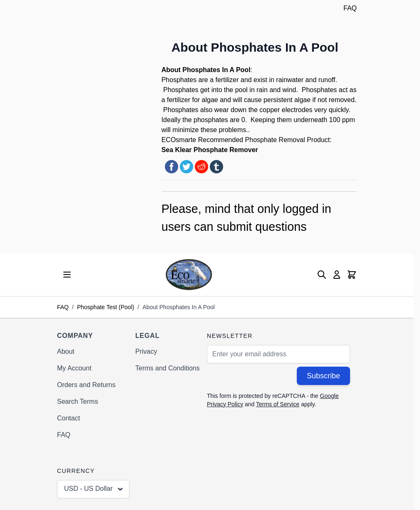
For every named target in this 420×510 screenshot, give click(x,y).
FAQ (350, 8)
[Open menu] (67, 275)
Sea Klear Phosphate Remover (210, 150)
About (66, 351)
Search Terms (77, 401)
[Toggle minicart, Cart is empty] (352, 275)
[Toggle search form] (322, 275)
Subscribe (323, 376)
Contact (68, 418)
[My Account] (337, 275)
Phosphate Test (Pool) (106, 307)
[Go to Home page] (189, 274)
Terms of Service (278, 404)
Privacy (146, 351)
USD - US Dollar (94, 489)
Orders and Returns (86, 385)
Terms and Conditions (168, 368)
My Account (74, 368)
